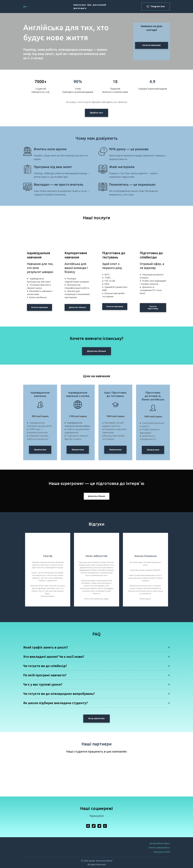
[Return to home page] (38, 7)
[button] (156, 7)
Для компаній (99, 5)
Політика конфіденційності (159, 848)
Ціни (89, 5)
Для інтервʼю (80, 8)
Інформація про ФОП (162, 852)
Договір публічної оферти (160, 843)
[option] (25, 7)
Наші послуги (80, 5)
